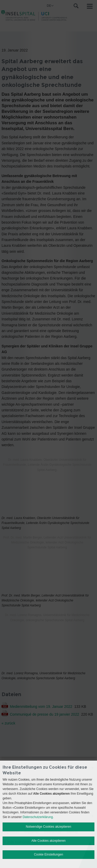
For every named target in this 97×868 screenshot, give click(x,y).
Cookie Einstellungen (48, 854)
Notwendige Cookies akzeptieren (48, 827)
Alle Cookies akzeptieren (48, 841)
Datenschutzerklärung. (38, 817)
